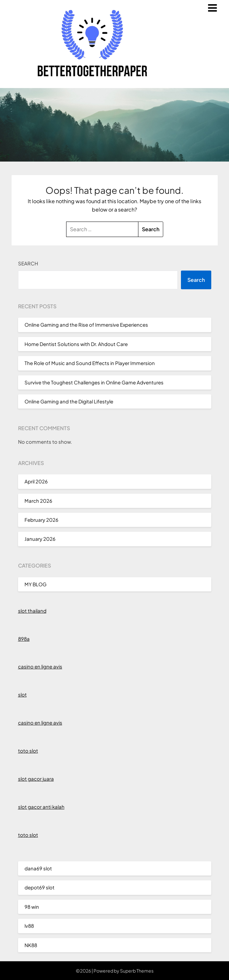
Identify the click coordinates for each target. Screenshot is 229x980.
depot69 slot (40, 887)
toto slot (28, 751)
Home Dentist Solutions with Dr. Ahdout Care (76, 344)
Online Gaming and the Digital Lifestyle (69, 401)
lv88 (29, 926)
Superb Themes (137, 971)
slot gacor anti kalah (41, 807)
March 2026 (38, 501)
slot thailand (32, 611)
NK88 (31, 945)
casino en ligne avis (40, 666)
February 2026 (41, 520)
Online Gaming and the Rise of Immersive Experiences (86, 325)
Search (28, 263)
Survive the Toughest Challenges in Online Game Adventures (94, 382)
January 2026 (40, 539)
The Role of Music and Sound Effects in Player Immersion (90, 363)
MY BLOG (35, 584)
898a (24, 639)
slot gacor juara (36, 779)
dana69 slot (38, 868)
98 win (32, 907)
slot (22, 694)
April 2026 (36, 481)
